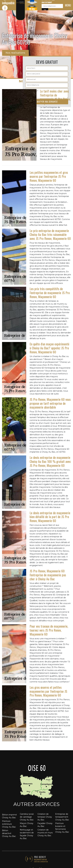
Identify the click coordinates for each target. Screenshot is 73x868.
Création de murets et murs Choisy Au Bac (45, 833)
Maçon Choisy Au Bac (27, 825)
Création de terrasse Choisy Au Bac (45, 817)
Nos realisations (15, 53)
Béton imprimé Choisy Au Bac (9, 816)
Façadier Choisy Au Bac (45, 825)
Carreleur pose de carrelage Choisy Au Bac (27, 817)
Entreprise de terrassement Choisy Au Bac (62, 817)
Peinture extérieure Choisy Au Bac (9, 824)
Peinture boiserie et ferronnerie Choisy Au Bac (62, 828)
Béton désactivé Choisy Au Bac (9, 833)
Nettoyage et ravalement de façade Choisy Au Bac (27, 834)
